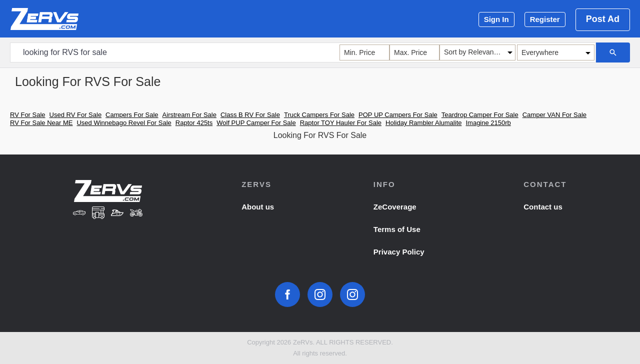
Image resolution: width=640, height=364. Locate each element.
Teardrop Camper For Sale (480, 115)
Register (545, 19)
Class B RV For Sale (250, 115)
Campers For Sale (132, 115)
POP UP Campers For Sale (398, 115)
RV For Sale (28, 115)
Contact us (543, 207)
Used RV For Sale (76, 115)
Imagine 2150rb (488, 123)
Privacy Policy (399, 252)
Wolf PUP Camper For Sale (256, 123)
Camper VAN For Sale (554, 115)
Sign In (496, 19)
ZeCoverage (395, 207)
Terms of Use (397, 229)
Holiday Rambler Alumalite (423, 123)
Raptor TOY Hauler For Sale (341, 123)
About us (258, 207)
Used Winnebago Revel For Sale (124, 123)
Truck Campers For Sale (319, 115)
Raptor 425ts (194, 123)
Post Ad (603, 19)
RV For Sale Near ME (41, 123)
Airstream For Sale (189, 115)
